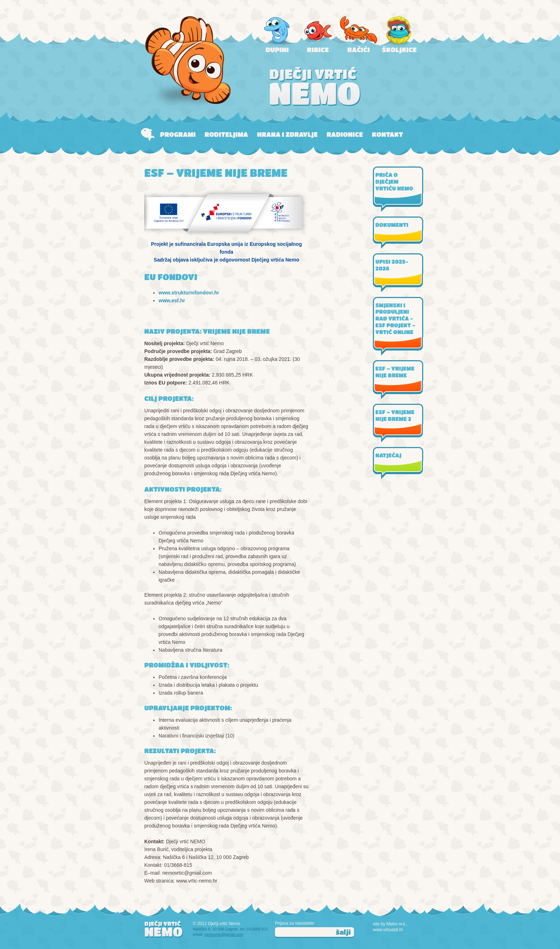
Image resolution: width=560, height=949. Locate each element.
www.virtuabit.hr (388, 930)
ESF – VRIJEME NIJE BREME (395, 372)
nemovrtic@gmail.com (224, 934)
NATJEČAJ (388, 455)
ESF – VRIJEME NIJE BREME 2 (395, 415)
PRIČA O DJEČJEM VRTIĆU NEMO (394, 182)
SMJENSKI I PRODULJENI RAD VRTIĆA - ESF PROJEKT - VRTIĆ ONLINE (395, 319)
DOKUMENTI (392, 225)
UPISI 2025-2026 (392, 265)
